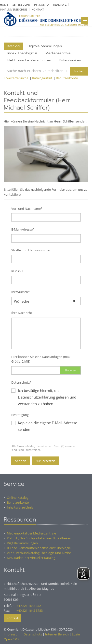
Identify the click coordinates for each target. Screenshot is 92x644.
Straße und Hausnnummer (31, 250)
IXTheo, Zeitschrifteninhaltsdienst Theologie (37, 548)
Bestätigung (20, 415)
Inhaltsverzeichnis (14, 9)
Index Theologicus (22, 53)
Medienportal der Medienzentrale (30, 533)
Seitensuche (21, 5)
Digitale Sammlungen (45, 46)
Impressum (12, 634)
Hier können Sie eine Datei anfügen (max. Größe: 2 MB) (41, 359)
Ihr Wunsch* (20, 292)
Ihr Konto (41, 5)
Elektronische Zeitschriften (29, 60)
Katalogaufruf (42, 78)
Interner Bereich (57, 634)
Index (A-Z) (60, 5)
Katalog (13, 46)
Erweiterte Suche (16, 78)
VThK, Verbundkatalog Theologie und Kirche (37, 553)
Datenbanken (70, 60)
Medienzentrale (58, 53)
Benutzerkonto (67, 78)
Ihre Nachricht (22, 313)
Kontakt (38, 9)
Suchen (79, 71)
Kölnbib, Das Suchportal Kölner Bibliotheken (37, 538)
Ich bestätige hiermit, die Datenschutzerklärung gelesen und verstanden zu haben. (47, 397)
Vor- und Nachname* (27, 209)
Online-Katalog (16, 498)
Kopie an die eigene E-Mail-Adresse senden (44, 426)
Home (4, 5)
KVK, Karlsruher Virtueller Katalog (29, 558)
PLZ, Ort (17, 271)
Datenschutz (33, 634)
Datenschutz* (21, 382)
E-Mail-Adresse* (23, 229)
